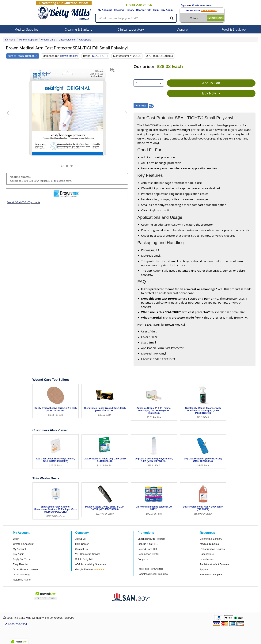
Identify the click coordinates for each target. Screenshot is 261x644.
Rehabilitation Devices (212, 549)
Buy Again (167, 10)
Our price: (144, 67)
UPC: (149, 56)
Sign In (185, 5)
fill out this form (63, 181)
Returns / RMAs (22, 580)
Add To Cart (211, 83)
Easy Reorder (21, 564)
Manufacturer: (51, 56)
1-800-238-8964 (30, 181)
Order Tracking (21, 575)
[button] (10, 116)
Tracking (119, 10)
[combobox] (149, 83)
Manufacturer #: (123, 56)
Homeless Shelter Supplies (153, 574)
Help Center (82, 544)
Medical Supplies (26, 29)
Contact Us (81, 549)
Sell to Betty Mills (85, 559)
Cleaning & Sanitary (79, 29)
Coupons (143, 559)
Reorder (141, 10)
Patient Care (207, 554)
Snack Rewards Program (151, 539)
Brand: (87, 56)
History (130, 10)
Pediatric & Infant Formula (214, 564)
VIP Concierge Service (88, 554)
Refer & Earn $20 (147, 549)
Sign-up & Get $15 (148, 544)
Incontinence (207, 559)
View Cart (216, 18)
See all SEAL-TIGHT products (23, 202)
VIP (149, 10)
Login (16, 539)
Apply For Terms (22, 559)
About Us (80, 539)
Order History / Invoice (25, 569)
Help (156, 10)
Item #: (12, 56)
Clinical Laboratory (131, 29)
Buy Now (211, 94)
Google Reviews (84, 569)
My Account (105, 10)
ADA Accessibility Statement (91, 564)
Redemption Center (148, 554)
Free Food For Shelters (150, 569)
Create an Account (202, 5)
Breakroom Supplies (211, 575)
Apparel (183, 29)
